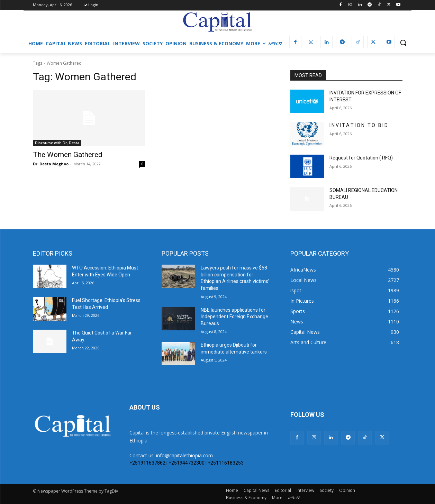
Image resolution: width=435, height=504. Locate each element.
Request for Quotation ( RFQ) (361, 158)
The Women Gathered (68, 155)
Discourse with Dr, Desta (57, 143)
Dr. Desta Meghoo (51, 164)
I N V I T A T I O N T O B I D (359, 125)
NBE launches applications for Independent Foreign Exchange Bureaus (234, 317)
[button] (403, 43)
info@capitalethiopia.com (184, 455)
